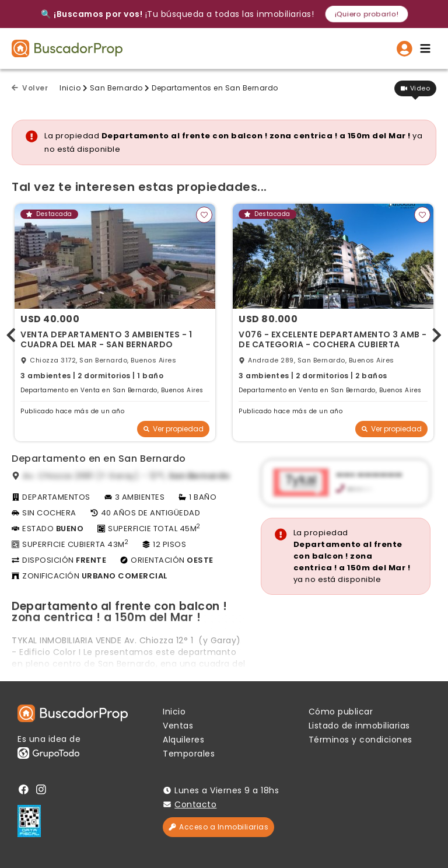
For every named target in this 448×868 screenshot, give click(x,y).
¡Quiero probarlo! (367, 14)
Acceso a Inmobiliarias (218, 827)
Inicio (70, 88)
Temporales (189, 754)
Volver (30, 88)
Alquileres (183, 740)
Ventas (178, 726)
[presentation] (11, 332)
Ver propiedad (173, 429)
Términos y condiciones (360, 740)
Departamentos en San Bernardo (215, 88)
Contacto (195, 804)
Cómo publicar (341, 712)
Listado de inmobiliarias (359, 726)
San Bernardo (116, 88)
